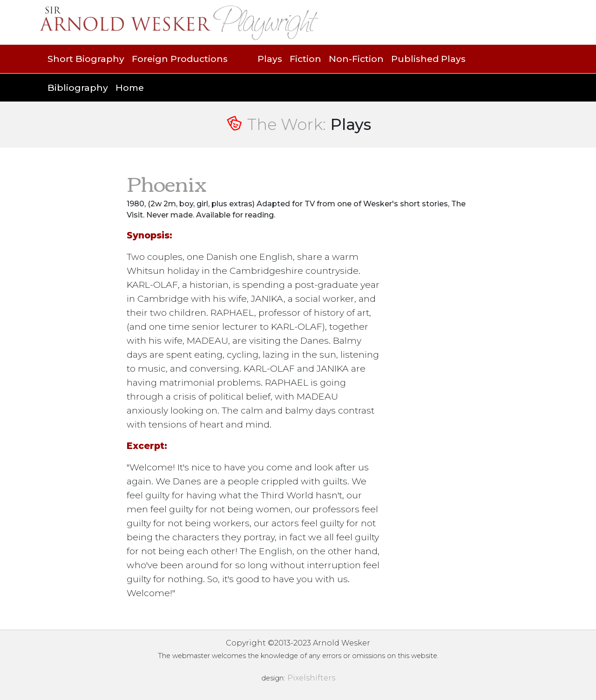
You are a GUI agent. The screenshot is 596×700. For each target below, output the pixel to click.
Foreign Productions (180, 59)
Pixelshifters (311, 678)
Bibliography (78, 88)
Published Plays (428, 59)
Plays (270, 59)
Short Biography (86, 59)
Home (130, 88)
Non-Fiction (356, 59)
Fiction (305, 59)
